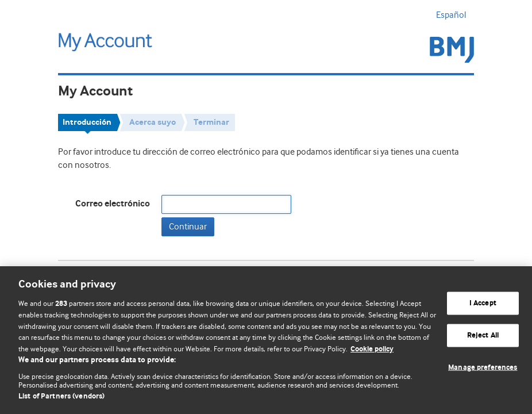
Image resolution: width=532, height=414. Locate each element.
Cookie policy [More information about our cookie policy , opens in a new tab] (372, 349)
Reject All (483, 336)
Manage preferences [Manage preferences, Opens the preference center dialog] (483, 367)
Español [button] (455, 15)
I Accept (483, 303)
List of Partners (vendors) (61, 396)
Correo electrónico (113, 204)
